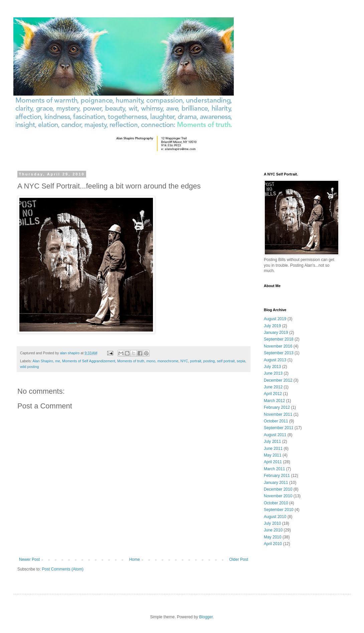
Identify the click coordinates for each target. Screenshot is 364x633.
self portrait (226, 361)
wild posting (29, 367)
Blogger (206, 617)
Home (135, 559)
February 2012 (277, 407)
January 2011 (276, 483)
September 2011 (279, 428)
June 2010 (273, 530)
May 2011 (273, 455)
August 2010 (275, 517)
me (58, 361)
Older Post (239, 559)
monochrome (168, 361)
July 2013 (272, 367)
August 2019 (275, 319)
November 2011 (278, 414)
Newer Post (29, 559)
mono (151, 361)
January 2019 (276, 333)
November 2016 (278, 346)
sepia (241, 361)
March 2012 (274, 401)
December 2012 (278, 380)
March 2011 (274, 469)
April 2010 (273, 544)
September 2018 (279, 339)
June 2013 (273, 373)
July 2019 (272, 326)
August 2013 (275, 360)
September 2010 (279, 510)
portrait (196, 361)
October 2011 (276, 421)
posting (209, 361)
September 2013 (279, 353)
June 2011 (273, 449)
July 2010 (272, 523)
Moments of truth (131, 361)
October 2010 (276, 503)
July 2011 (272, 441)
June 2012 (273, 387)
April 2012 (273, 394)
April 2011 (273, 462)
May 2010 (273, 537)
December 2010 (278, 489)
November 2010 (278, 496)
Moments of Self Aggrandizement (89, 361)
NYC (184, 361)
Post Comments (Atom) (63, 569)
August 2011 (275, 435)
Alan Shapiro (43, 361)
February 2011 (277, 476)
